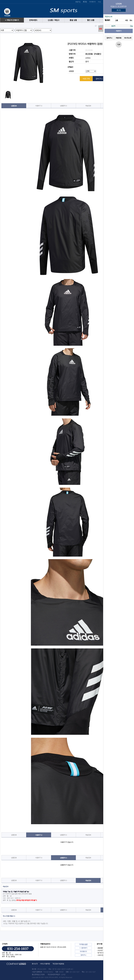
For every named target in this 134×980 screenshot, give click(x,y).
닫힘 (100, 29)
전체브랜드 (33, 20)
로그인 (119, 10)
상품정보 (14, 106)
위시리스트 (128, 38)
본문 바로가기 (0, 0)
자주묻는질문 (83, 944)
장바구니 (109, 38)
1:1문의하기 (83, 948)
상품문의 (63, 106)
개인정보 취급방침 (58, 964)
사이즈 (71, 71)
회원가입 (78, 2)
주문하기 (119, 31)
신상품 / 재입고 (54, 20)
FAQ (99, 2)
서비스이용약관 (45, 964)
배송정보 (88, 106)
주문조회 (119, 38)
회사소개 (35, 964)
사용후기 (39, 106)
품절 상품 (73, 20)
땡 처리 (107, 20)
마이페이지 (92, 2)
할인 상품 (91, 20)
